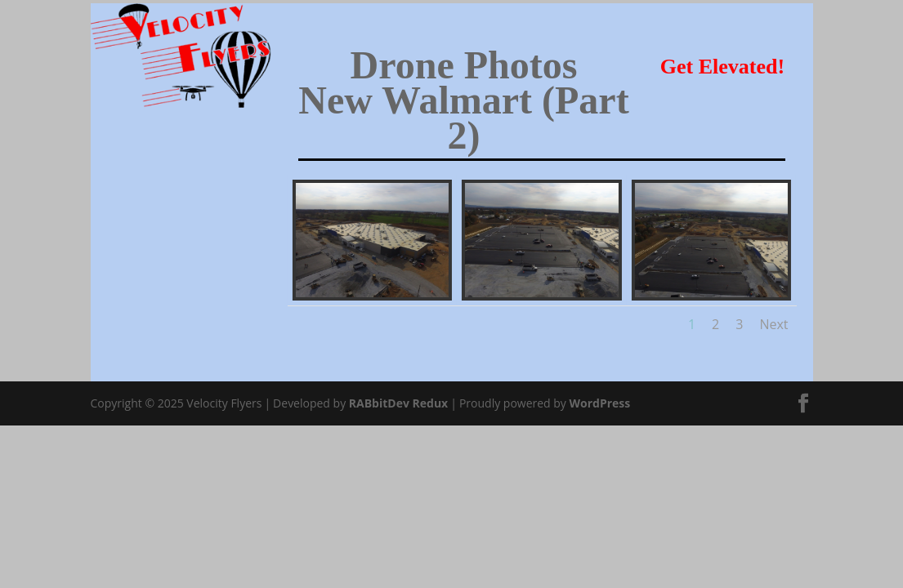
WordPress (600, 403)
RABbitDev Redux (398, 403)
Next (773, 324)
